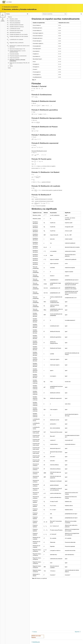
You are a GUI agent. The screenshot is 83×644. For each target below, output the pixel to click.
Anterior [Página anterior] (34, 632)
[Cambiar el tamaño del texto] (81, 14)
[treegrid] (17, 42)
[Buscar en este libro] (53, 14)
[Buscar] (65, 14)
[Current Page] (19, 60)
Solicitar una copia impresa (36, 636)
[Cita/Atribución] (56, 642)
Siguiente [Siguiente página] (78, 632)
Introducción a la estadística (10, 7)
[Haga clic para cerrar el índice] (28, 14)
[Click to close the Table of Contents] (3, 15)
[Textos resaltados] (3, 20)
